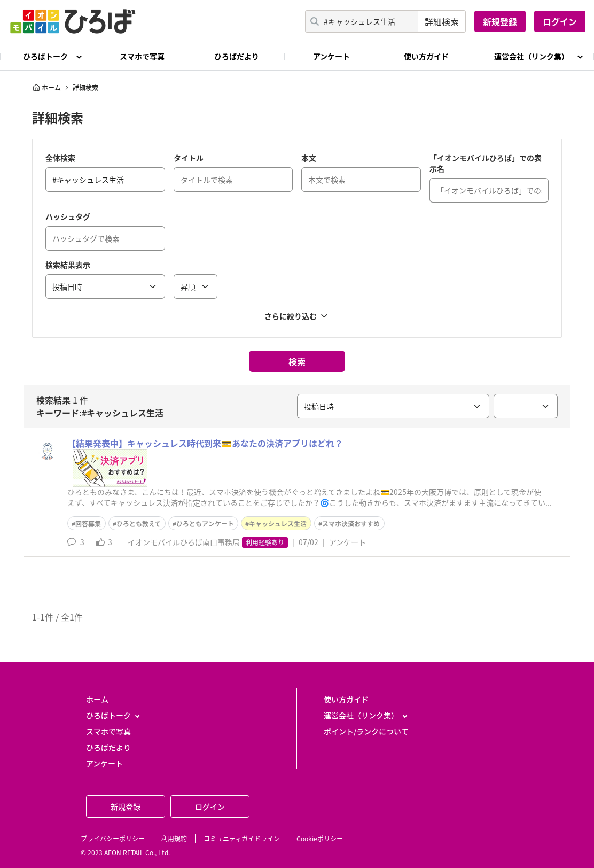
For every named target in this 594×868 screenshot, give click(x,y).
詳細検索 (442, 21)
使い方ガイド (426, 56)
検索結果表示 (68, 265)
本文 (309, 158)
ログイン (560, 21)
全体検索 (60, 158)
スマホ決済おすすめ (351, 524)
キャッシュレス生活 (278, 524)
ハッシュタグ (68, 216)
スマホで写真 (142, 56)
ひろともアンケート (205, 524)
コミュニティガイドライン (242, 839)
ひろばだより (237, 56)
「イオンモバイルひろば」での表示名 (486, 163)
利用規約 (174, 839)
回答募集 (88, 524)
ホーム (46, 88)
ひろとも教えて (139, 524)
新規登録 (500, 21)
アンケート (331, 56)
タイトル (189, 158)
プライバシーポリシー (113, 839)
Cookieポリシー (320, 839)
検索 (297, 361)
